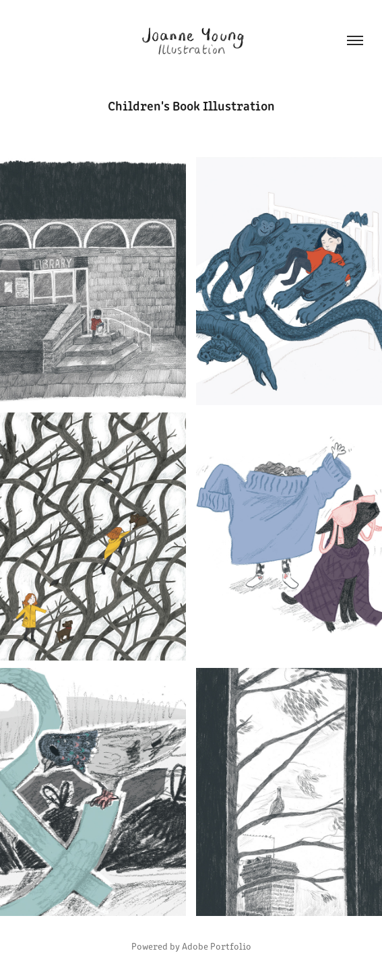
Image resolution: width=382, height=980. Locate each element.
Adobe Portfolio (217, 946)
